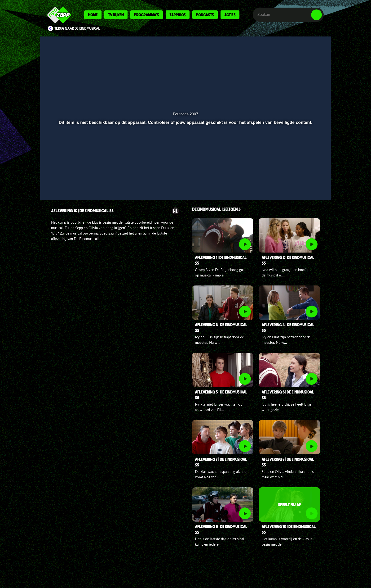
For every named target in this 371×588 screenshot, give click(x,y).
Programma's (147, 15)
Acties (230, 15)
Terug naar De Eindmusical (77, 28)
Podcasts (205, 15)
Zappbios (178, 15)
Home (93, 15)
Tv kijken (116, 15)
